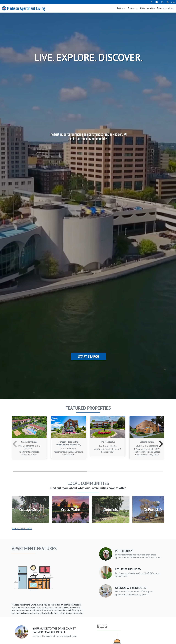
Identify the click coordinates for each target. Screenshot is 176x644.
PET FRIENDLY (124, 551)
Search (132, 8)
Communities (165, 8)
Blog (102, 626)
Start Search (88, 357)
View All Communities (22, 528)
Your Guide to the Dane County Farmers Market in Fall (54, 630)
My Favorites (147, 8)
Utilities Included (128, 569)
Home (121, 8)
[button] (161, 444)
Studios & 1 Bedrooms (131, 588)
